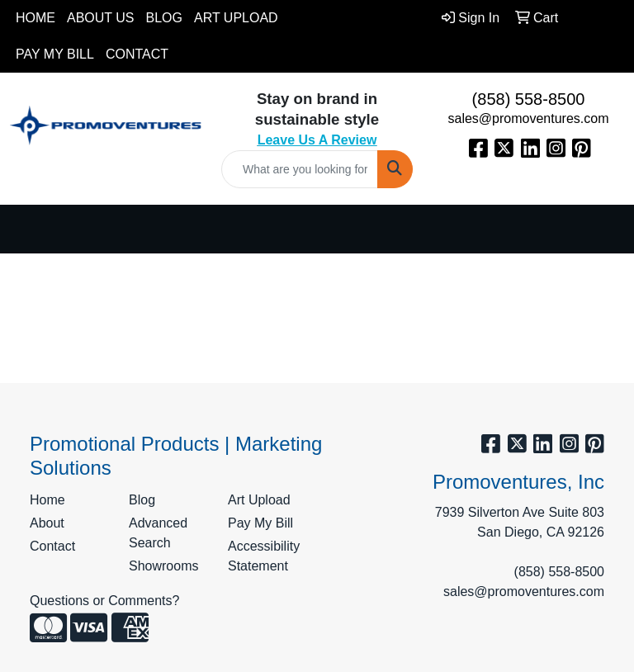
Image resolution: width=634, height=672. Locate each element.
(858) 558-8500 (529, 99)
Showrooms (163, 566)
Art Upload (236, 18)
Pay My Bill (55, 54)
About (47, 523)
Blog (164, 18)
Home (35, 18)
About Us (101, 18)
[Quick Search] (300, 169)
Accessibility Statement (264, 556)
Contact (137, 54)
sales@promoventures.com (529, 118)
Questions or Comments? (104, 601)
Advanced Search (158, 533)
